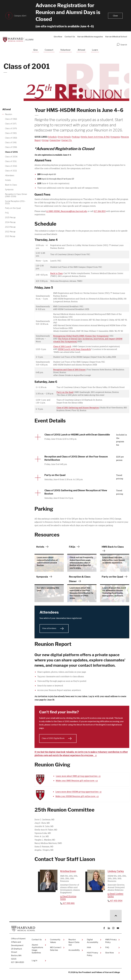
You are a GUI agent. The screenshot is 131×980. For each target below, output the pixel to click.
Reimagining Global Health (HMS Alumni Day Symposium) (81, 336)
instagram (113, 932)
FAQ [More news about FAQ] (7, 213)
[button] (115, 16)
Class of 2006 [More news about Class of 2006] (11, 157)
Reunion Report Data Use (74, 946)
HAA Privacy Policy (92, 958)
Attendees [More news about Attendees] (10, 175)
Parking (76, 137)
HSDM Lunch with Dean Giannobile (74, 349)
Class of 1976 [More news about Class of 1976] (11, 128)
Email (68, 901)
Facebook (104, 932)
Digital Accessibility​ (93, 945)
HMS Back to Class (114, 551)
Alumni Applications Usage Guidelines (37, 953)
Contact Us (70, 37)
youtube (118, 932)
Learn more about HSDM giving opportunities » (77, 795)
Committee (55, 140)
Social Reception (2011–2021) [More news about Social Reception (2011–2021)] (15, 202)
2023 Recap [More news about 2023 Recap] (10, 227)
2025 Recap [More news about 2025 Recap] (10, 217)
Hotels (40, 551)
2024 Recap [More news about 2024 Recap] (10, 222)
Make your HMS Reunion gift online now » (76, 785)
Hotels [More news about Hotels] (8, 180)
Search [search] (122, 45)
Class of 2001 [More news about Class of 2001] (11, 152)
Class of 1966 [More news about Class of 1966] (11, 119)
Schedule (52, 137)
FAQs (72, 551)
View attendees (49, 632)
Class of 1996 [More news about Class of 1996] (11, 147)
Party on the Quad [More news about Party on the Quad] (13, 208)
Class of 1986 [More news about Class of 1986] (11, 138)
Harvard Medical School (116, 37)
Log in (34, 965)
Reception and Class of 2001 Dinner (69, 370)
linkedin (109, 932)
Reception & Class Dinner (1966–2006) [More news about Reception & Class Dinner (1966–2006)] (16, 195)
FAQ (107, 951)
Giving (45, 140)
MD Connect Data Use (56, 953)
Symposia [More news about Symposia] (9, 190)
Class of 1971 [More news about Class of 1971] (11, 124)
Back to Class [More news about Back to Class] (11, 185)
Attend (81, 50)
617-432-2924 (116, 905)
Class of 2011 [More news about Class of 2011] (11, 161)
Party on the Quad (65, 392)
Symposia (115, 137)
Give (35, 50)
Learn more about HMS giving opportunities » (77, 780)
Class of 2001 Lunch (62, 346)
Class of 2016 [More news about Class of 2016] (11, 166)
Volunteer (65, 50)
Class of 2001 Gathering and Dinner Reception (78, 408)
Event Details (64, 137)
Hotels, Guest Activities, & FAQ (95, 137)
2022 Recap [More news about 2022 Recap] (10, 232)
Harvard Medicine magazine (90, 37)
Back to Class (56, 273)
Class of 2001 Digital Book (53, 742)
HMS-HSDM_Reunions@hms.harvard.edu (68, 211)
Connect (49, 50)
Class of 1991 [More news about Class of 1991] (11, 143)
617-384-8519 (100, 211)
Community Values (55, 945)
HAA (89, 951)
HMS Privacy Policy (111, 945)
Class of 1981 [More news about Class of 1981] (11, 133)
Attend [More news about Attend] (6, 109)
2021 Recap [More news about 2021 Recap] (10, 236)
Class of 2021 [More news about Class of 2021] (11, 171)
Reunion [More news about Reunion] (9, 114)
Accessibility (74, 954)
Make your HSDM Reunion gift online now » (76, 800)
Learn (95, 50)
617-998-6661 (69, 907)
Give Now (58, 37)
